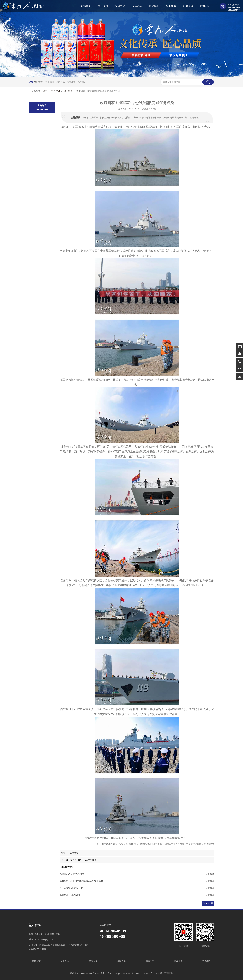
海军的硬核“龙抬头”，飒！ (72, 888)
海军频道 (68, 91)
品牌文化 (93, 961)
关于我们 (50, 82)
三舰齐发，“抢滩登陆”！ (71, 895)
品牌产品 (60, 82)
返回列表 (208, 903)
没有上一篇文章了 (70, 853)
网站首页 (36, 961)
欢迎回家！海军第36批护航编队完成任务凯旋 (81, 881)
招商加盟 (71, 82)
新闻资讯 (82, 82)
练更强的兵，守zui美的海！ (73, 874)
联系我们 (207, 961)
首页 (45, 91)
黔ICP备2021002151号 (142, 973)
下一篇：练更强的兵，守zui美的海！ (79, 860)
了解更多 (210, 874)
